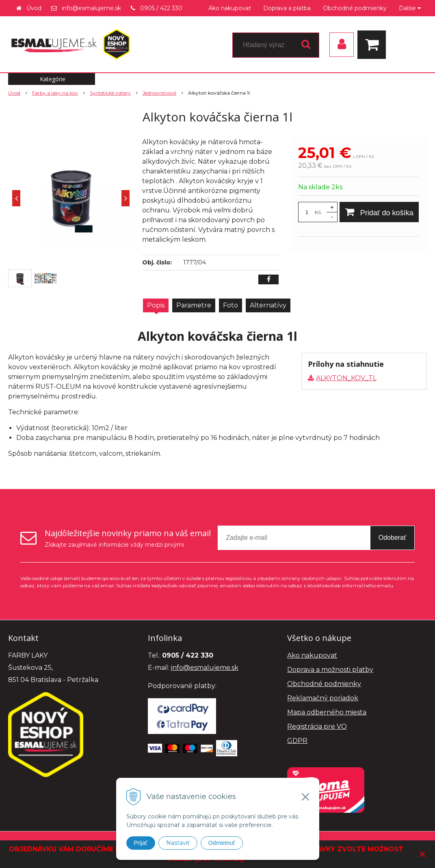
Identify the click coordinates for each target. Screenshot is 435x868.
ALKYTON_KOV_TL (346, 378)
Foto (230, 305)
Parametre (194, 305)
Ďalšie (410, 8)
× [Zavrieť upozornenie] (422, 854)
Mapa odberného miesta (327, 712)
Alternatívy (268, 305)
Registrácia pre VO (317, 726)
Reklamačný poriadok (323, 698)
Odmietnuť (222, 843)
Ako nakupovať (230, 8)
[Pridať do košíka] (379, 212)
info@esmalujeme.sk (91, 8)
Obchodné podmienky (355, 8)
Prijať (141, 843)
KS (318, 212)
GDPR (297, 741)
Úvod (34, 8)
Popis (156, 305)
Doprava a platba (287, 8)
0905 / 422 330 (161, 8)
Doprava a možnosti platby (330, 670)
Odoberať (392, 538)
